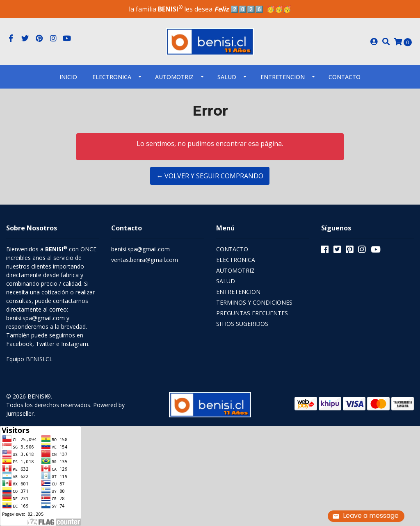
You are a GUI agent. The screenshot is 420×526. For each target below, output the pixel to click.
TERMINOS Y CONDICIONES (254, 302)
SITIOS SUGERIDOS (242, 324)
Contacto (345, 77)
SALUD (227, 77)
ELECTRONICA (112, 77)
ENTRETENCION (283, 77)
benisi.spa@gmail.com (140, 249)
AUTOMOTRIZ (174, 77)
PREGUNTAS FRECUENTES (252, 313)
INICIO (68, 77)
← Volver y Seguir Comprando (210, 176)
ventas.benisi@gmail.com (145, 260)
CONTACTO (232, 249)
